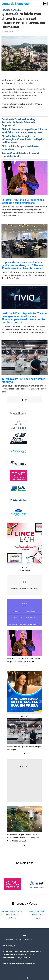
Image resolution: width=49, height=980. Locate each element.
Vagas (25, 603)
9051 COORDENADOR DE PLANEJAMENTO (25, 624)
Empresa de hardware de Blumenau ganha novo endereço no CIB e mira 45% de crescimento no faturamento (23, 265)
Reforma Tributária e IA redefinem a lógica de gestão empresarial (23, 202)
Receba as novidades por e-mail (24, 589)
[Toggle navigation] (45, 4)
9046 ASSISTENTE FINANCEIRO (24, 611)
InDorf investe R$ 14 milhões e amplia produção (23, 381)
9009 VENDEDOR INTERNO (25, 618)
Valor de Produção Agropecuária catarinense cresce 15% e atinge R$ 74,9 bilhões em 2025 (23, 838)
